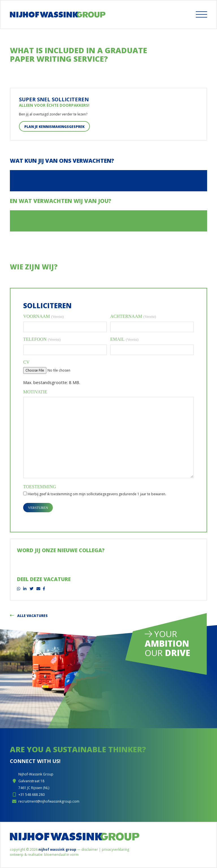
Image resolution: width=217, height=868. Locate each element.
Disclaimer (90, 849)
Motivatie (35, 392)
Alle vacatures (29, 616)
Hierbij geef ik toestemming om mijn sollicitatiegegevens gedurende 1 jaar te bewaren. (97, 494)
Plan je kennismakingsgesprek (54, 127)
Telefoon (42, 339)
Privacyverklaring (115, 849)
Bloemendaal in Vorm (61, 855)
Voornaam (44, 317)
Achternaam (133, 317)
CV (26, 362)
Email (124, 339)
